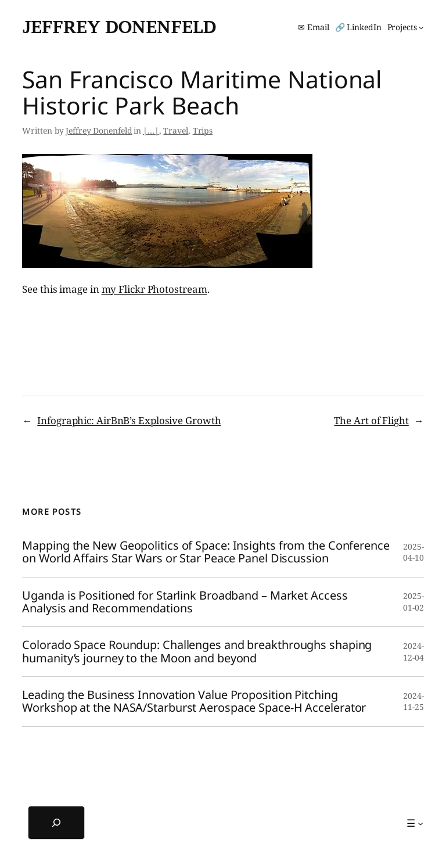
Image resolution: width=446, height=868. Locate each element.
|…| (151, 130)
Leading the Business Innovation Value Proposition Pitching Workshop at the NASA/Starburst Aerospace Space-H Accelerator (194, 702)
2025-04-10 (413, 552)
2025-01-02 (413, 602)
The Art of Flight (371, 420)
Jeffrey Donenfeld (119, 27)
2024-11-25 (413, 702)
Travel (175, 130)
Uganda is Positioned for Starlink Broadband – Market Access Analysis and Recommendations (185, 602)
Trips (203, 130)
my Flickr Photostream (154, 289)
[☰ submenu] (415, 823)
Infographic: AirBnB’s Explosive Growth (129, 420)
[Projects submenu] (406, 27)
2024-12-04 (413, 652)
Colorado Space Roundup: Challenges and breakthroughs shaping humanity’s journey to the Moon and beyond (197, 652)
